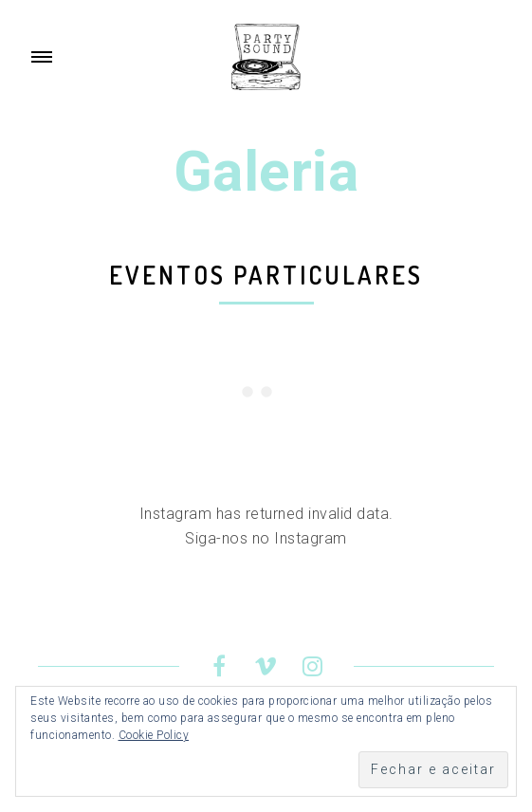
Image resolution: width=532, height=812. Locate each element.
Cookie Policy (154, 735)
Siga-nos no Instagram (266, 538)
